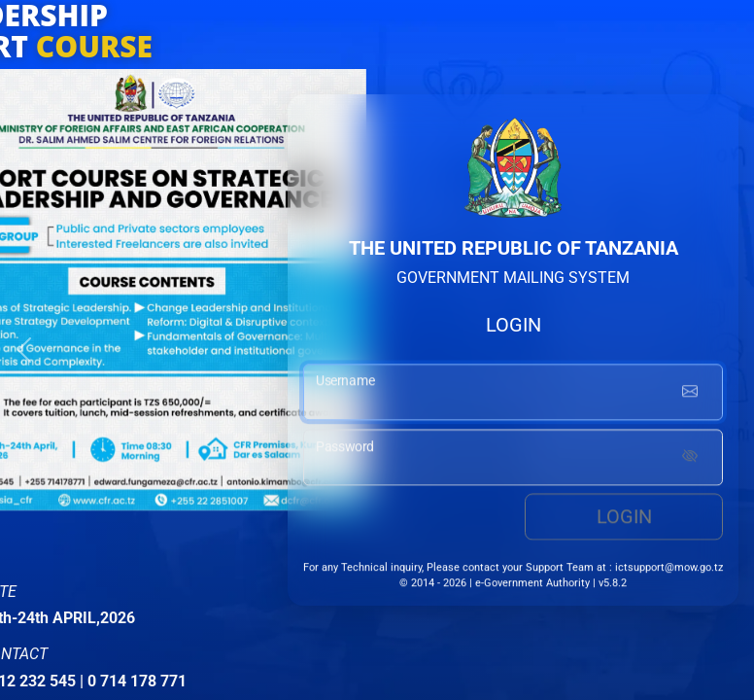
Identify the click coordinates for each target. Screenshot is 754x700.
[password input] (513, 460)
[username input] (513, 395)
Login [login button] (624, 519)
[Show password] (690, 460)
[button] (24, 350)
